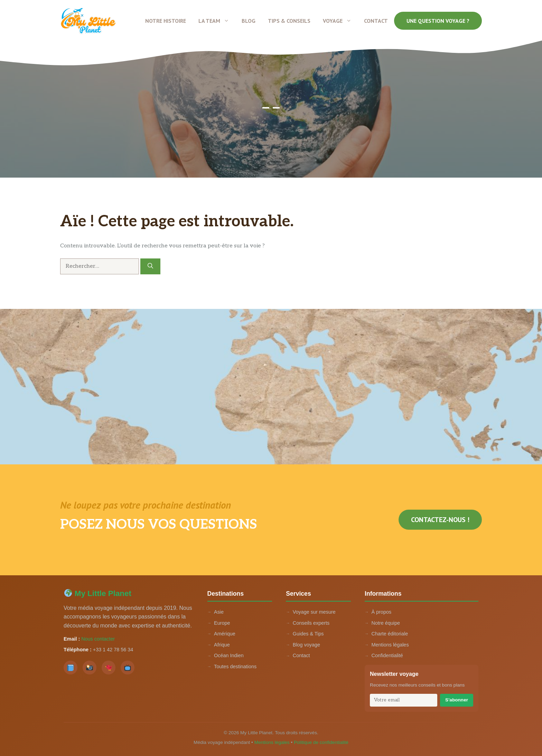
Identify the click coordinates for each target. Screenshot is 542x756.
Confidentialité (387, 655)
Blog (249, 21)
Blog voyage (306, 645)
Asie (219, 612)
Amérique (225, 634)
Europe (222, 623)
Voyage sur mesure (314, 612)
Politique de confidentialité (321, 742)
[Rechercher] (150, 266)
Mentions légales (390, 645)
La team (217, 21)
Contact (376, 21)
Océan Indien (229, 655)
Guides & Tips (308, 634)
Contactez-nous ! (440, 520)
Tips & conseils (289, 21)
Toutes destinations (235, 667)
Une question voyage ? (438, 21)
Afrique (222, 645)
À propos (382, 612)
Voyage (340, 21)
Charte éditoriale (390, 634)
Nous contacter (98, 639)
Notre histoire (166, 21)
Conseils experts (311, 623)
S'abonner (457, 700)
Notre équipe (386, 623)
